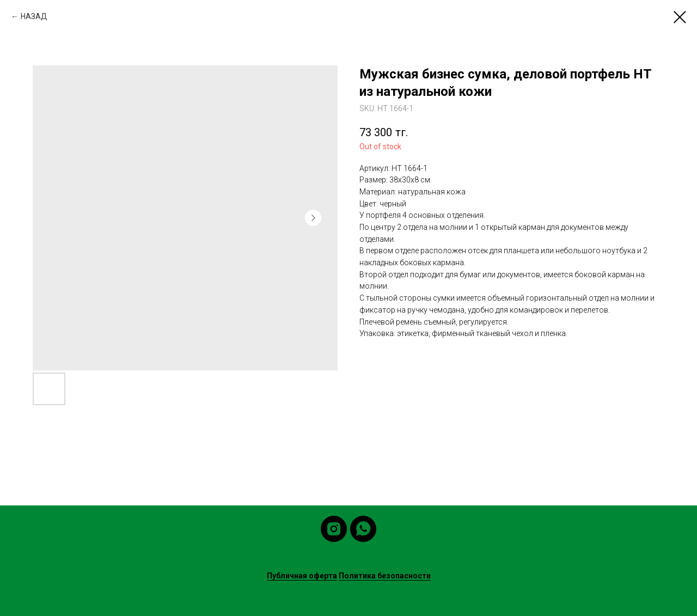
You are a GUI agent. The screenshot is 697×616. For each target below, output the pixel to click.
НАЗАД (34, 16)
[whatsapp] (363, 529)
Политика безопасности (385, 576)
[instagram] (334, 529)
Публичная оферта (302, 576)
